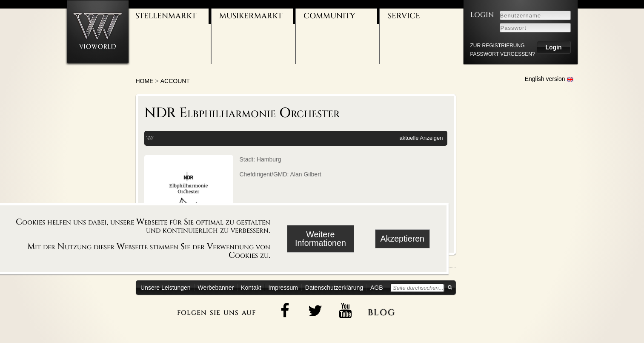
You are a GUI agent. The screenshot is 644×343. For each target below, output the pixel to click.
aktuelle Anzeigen (421, 138)
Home (145, 81)
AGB (377, 288)
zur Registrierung (498, 46)
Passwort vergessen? (503, 54)
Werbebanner (216, 288)
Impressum (283, 288)
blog (382, 311)
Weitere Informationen (321, 239)
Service (404, 16)
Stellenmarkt (166, 16)
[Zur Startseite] (98, 31)
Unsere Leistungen (166, 288)
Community (329, 16)
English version (549, 79)
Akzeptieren (402, 239)
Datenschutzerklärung (334, 288)
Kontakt (251, 288)
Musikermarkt (251, 16)
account (175, 81)
